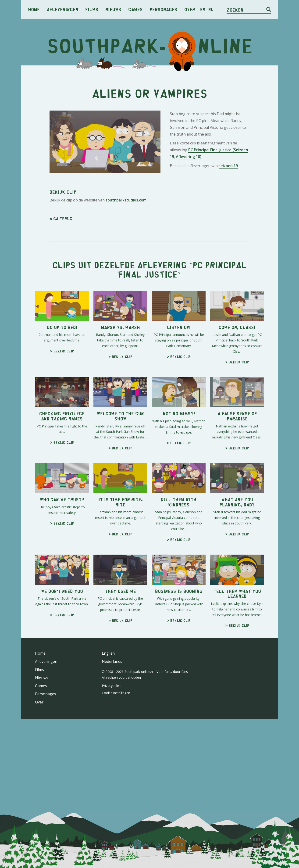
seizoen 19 (228, 166)
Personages (164, 9)
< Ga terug (61, 219)
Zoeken (235, 10)
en (203, 9)
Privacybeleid (112, 686)
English (108, 653)
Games (135, 9)
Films (92, 9)
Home (34, 9)
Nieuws (113, 9)
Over (190, 9)
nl (211, 9)
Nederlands (112, 661)
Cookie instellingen (116, 693)
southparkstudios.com (126, 200)
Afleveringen (62, 9)
